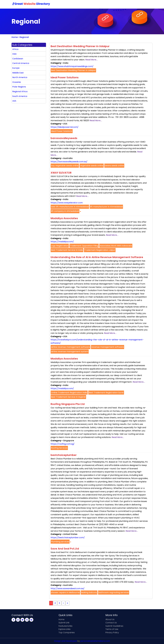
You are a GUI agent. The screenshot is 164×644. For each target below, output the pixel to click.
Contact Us (116, 4)
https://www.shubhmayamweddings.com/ (72, 66)
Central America (21, 63)
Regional (24, 37)
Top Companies (67, 633)
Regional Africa (20, 91)
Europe (16, 68)
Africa (15, 49)
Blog (148, 4)
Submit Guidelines (114, 626)
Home (88, 4)
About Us (110, 619)
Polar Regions (19, 87)
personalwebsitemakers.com (95, 641)
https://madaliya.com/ (62, 242)
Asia (14, 54)
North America (20, 77)
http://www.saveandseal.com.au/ (68, 588)
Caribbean (18, 59)
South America (20, 96)
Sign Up (129, 4)
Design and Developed (65, 641)
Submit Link (101, 4)
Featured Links (65, 626)
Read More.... (92, 60)
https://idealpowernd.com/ (65, 127)
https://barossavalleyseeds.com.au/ (69, 162)
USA (14, 101)
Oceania (17, 82)
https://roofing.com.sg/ (63, 444)
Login (140, 4)
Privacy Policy (112, 633)
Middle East (18, 73)
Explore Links (65, 629)
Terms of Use (112, 629)
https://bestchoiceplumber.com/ (68, 538)
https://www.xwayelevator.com (67, 203)
